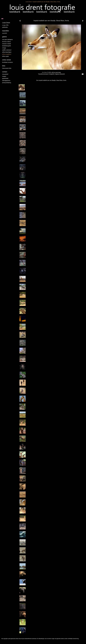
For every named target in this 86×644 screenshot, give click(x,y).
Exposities (6, 31)
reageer (4, 76)
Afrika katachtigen (7, 52)
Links (4, 66)
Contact (5, 72)
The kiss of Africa (6, 42)
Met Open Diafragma (7, 39)
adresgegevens (6, 81)
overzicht (5, 33)
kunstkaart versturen (8, 62)
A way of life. (5, 25)
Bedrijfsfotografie (7, 46)
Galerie (4, 37)
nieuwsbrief (5, 74)
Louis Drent (29, 2)
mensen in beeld (7, 44)
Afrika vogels (6, 56)
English (2, 19)
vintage (4, 48)
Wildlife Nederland (7, 50)
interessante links (7, 68)
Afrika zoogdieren (7, 54)
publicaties (5, 27)
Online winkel (7, 60)
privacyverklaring (7, 83)
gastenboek (5, 78)
